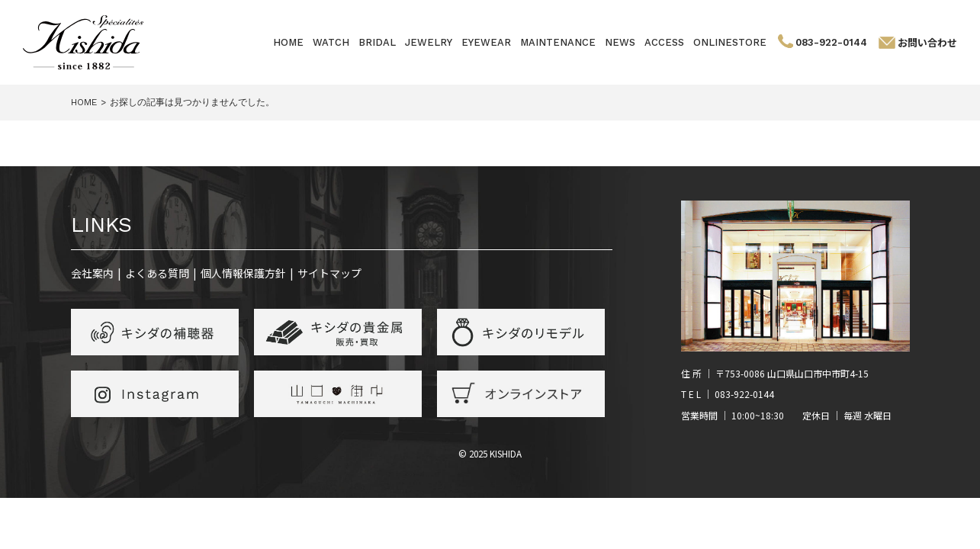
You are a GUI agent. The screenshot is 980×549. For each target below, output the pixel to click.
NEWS (620, 42)
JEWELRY (429, 42)
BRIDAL (377, 42)
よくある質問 (157, 273)
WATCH (331, 42)
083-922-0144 (831, 42)
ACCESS (664, 42)
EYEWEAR (486, 42)
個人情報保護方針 (243, 273)
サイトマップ (329, 273)
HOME (288, 42)
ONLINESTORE (730, 42)
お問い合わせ (927, 42)
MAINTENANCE (558, 42)
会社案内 (92, 273)
